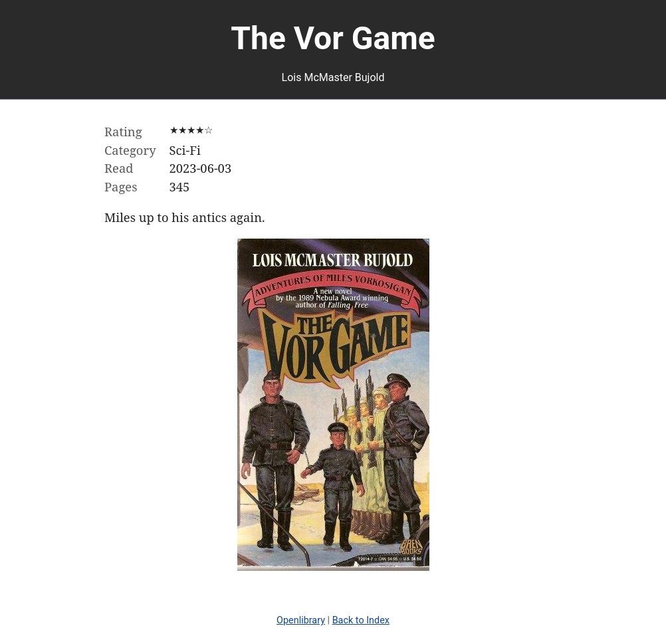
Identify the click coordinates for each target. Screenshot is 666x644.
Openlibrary (301, 620)
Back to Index (361, 620)
